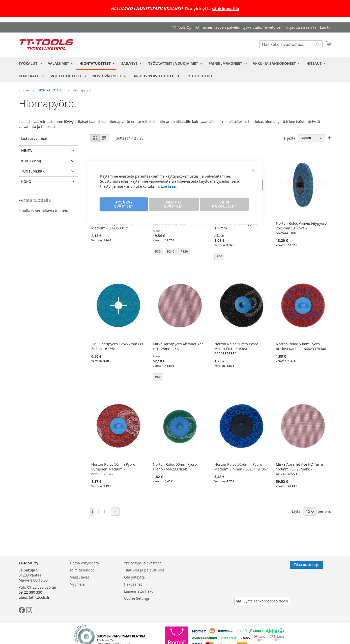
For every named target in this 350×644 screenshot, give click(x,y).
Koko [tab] (26, 181)
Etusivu (24, 90)
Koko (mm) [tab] (31, 161)
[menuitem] (29, 63)
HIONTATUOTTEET (51, 90)
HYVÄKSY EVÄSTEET (124, 204)
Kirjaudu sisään (299, 27)
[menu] (175, 70)
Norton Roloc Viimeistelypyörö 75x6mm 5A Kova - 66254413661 (301, 228)
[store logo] (46, 45)
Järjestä (289, 138)
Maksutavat (79, 577)
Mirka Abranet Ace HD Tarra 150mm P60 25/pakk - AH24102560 (299, 469)
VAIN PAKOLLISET (224, 204)
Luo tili (326, 27)
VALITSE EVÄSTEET (174, 204)
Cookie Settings (137, 598)
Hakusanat (133, 584)
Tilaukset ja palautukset (144, 570)
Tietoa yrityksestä (84, 563)
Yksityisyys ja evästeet (142, 563)
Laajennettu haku (139, 591)
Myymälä (77, 584)
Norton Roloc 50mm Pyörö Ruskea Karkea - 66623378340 (301, 346)
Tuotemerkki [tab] (33, 171)
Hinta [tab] (26, 150)
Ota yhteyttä (134, 577)
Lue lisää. (169, 186)
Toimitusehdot (82, 570)
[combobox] (291, 44)
